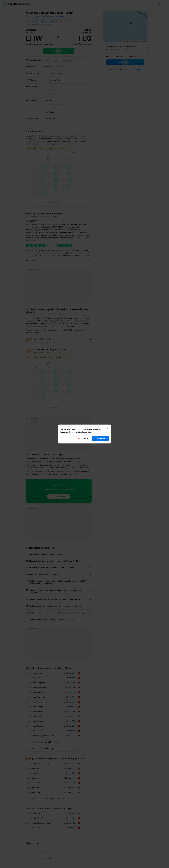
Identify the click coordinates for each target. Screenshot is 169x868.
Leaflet (126, 41)
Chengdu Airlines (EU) (38, 339)
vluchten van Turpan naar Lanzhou (49, 16)
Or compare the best (125, 69)
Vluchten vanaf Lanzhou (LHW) (42, 22)
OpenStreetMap (135, 41)
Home (28, 22)
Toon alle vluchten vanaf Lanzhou (43, 742)
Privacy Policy (49, 853)
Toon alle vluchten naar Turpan (42, 749)
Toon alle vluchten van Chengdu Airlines (46, 799)
